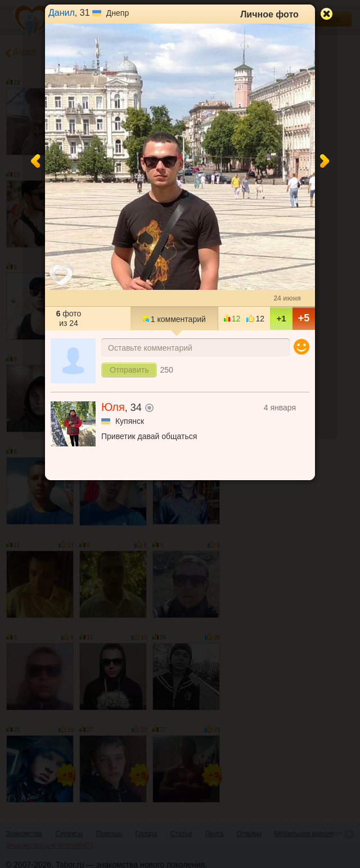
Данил (62, 13)
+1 (281, 318)
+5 (304, 318)
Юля (113, 407)
